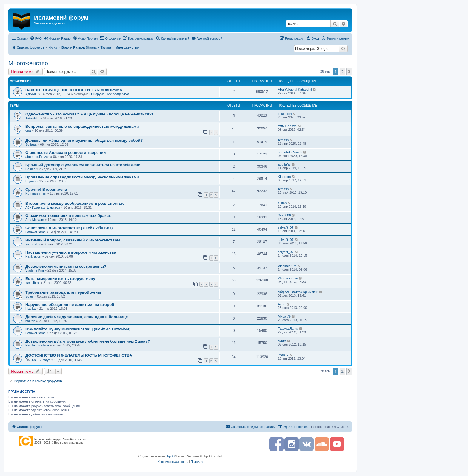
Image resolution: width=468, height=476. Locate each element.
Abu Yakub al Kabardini (295, 90)
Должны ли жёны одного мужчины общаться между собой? (84, 140)
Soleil (29, 296)
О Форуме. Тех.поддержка (109, 94)
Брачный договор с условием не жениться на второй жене (83, 165)
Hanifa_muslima (37, 345)
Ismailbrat (33, 283)
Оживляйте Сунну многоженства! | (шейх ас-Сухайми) (78, 329)
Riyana (30, 181)
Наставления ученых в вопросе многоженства (71, 252)
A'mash (283, 140)
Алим (282, 341)
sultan (282, 203)
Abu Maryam (35, 220)
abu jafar (284, 164)
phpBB (170, 456)
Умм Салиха (287, 126)
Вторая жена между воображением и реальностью (75, 203)
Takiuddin (32, 118)
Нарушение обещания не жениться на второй (70, 305)
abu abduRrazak (37, 157)
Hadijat (30, 309)
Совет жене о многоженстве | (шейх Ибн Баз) (69, 228)
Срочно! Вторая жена (46, 189)
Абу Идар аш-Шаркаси (43, 207)
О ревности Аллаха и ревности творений (66, 153)
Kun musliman (36, 193)
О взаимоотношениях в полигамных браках (68, 216)
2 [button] (342, 72)
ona (28, 130)
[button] (349, 72)
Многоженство (28, 63)
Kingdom (284, 177)
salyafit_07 (286, 227)
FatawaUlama (36, 232)
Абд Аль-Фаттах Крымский (298, 292)
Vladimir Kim (35, 270)
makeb (30, 321)
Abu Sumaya (41, 360)
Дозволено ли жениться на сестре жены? (66, 266)
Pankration (33, 256)
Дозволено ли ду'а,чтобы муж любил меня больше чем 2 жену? (88, 341)
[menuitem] (36, 38)
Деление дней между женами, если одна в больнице (77, 317)
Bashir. (30, 169)
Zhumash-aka (288, 278)
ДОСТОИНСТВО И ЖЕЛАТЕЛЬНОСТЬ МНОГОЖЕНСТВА (79, 355)
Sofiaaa (31, 144)
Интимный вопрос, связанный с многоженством (73, 240)
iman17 (283, 355)
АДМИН (31, 94)
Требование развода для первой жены (63, 292)
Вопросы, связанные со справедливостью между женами (82, 126)
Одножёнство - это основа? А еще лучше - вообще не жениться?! (89, 114)
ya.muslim (33, 244)
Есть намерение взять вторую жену (60, 279)
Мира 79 (284, 316)
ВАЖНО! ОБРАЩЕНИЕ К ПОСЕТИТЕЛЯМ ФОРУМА (74, 90)
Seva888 (284, 215)
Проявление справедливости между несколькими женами (82, 177)
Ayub (282, 304)
